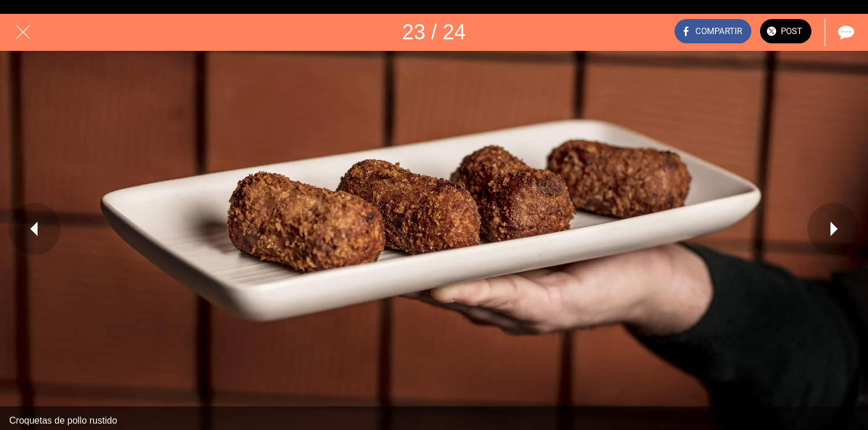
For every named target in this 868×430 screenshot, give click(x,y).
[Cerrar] (23, 32)
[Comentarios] (845, 32)
